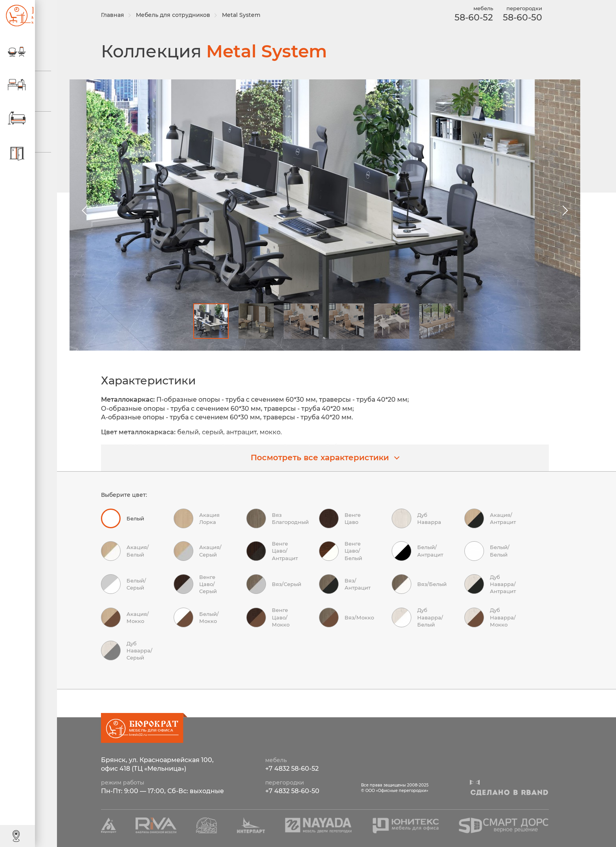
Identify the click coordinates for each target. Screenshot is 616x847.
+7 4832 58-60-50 (292, 791)
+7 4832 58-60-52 (292, 769)
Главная (118, 15)
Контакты (37, 836)
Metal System (247, 15)
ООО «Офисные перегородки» (16, 16)
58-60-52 (471, 17)
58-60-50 (519, 17)
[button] (563, 210)
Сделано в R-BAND (509, 793)
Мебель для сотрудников (179, 15)
